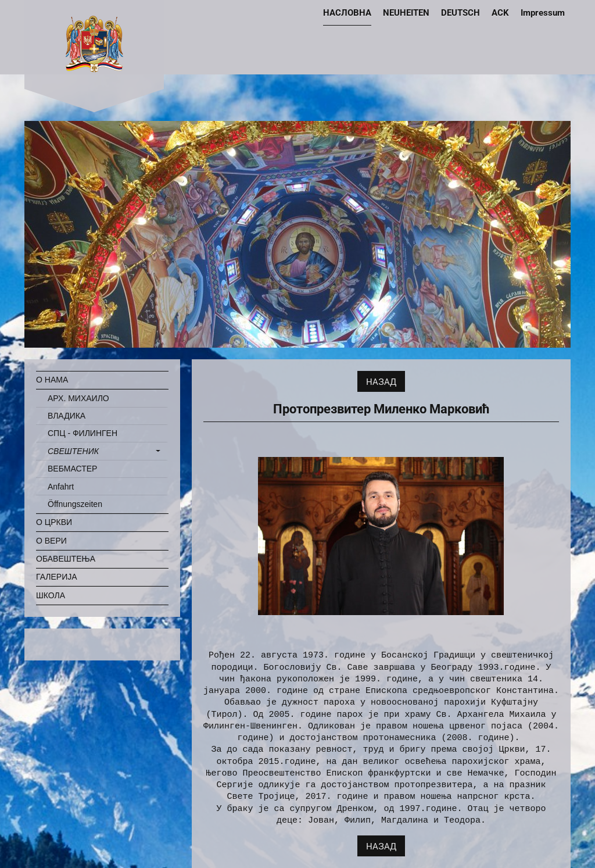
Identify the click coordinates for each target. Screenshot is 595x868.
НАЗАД (381, 381)
